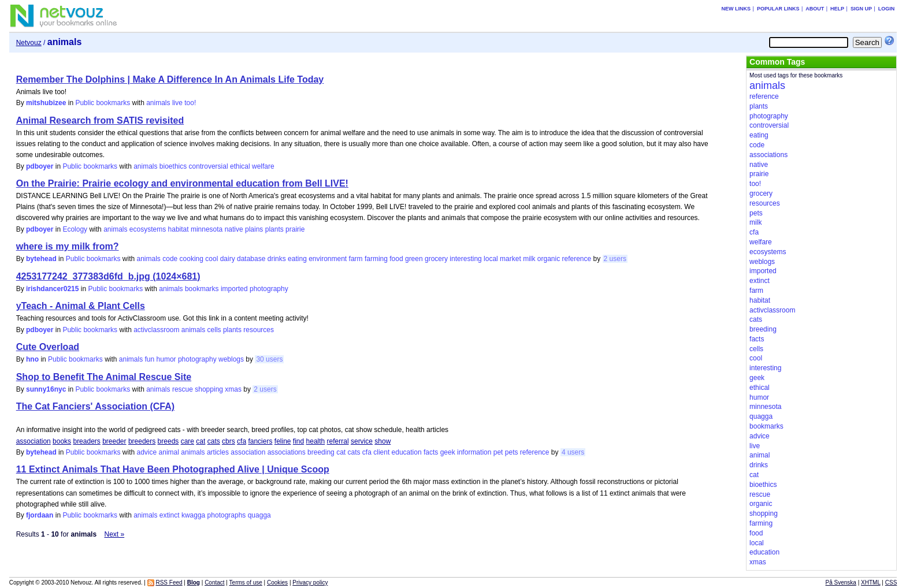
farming (376, 259)
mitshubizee (46, 103)
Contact (214, 583)
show (383, 441)
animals (158, 103)
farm (356, 259)
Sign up (861, 9)
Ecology (75, 229)
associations (287, 452)
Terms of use (246, 583)
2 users (615, 259)
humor (166, 359)
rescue (183, 389)
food (396, 259)
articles (218, 452)
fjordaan (40, 515)
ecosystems (148, 229)
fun (150, 359)
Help (837, 9)
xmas (233, 389)
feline (283, 441)
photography (269, 289)
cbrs (229, 441)
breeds (168, 441)
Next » (114, 534)
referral (338, 441)
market (510, 259)
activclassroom (156, 330)
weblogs (231, 359)
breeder (114, 441)
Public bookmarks (103, 103)
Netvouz (29, 43)
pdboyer (40, 166)
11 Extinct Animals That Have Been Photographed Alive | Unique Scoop (173, 469)
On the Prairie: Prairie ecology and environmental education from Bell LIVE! (182, 183)
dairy (228, 259)
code (170, 259)
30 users (269, 359)
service (362, 441)
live (177, 103)
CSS (891, 583)
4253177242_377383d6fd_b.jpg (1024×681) (108, 276)
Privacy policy (310, 583)
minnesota (207, 229)
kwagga (193, 515)
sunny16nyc (46, 389)
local (491, 259)
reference (577, 259)
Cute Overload (48, 347)
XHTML (871, 583)
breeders (142, 441)
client (381, 452)
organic (549, 259)
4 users (573, 452)
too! (190, 103)
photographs (227, 515)
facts (431, 452)
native (234, 229)
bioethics (173, 166)
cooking (192, 259)
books (62, 441)
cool (211, 259)
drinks (277, 259)
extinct (170, 515)
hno (32, 359)
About (815, 9)
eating (297, 259)
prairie (295, 229)
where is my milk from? (68, 246)
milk (529, 259)
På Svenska (841, 583)
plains (254, 229)
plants (274, 229)
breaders (86, 441)
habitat (179, 229)
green (414, 259)
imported (234, 289)
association (34, 441)
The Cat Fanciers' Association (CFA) (95, 406)
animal (169, 452)
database (251, 259)
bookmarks (202, 289)
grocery (436, 259)
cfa (242, 441)
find (298, 441)
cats (214, 441)
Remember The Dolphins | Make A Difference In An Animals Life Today (170, 79)
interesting (465, 259)
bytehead (41, 259)
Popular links (778, 9)
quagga (259, 515)
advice (147, 452)
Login (887, 9)
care (187, 441)
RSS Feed (169, 583)
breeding (321, 452)
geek (448, 452)
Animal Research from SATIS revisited (100, 120)
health (316, 441)
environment (328, 259)
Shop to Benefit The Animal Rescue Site (104, 377)
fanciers (260, 441)
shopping (209, 389)
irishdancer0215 (52, 289)
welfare (263, 166)
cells (214, 330)
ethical (240, 166)
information (474, 452)
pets (512, 452)
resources (259, 330)
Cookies (277, 583)
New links (736, 9)
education (407, 452)
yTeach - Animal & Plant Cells (81, 306)
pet (498, 452)
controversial (209, 166)
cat (200, 441)
